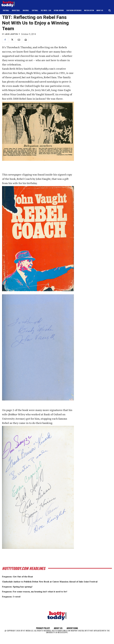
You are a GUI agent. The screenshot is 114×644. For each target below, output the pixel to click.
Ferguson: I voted (14, 599)
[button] (110, 10)
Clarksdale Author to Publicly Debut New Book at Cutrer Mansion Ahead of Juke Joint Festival (55, 583)
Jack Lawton (11, 34)
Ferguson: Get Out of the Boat (22, 576)
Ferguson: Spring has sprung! (22, 590)
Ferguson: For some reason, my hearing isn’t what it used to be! (44, 595)
